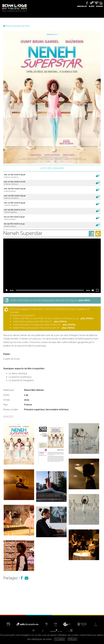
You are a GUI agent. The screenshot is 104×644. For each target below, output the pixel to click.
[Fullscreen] (97, 290)
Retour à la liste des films (17, 26)
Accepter (60, 639)
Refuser (72, 639)
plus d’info (84, 300)
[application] (52, 266)
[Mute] (93, 290)
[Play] (7, 290)
